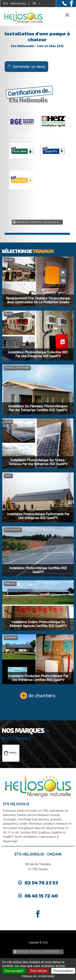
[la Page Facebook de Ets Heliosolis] (70, 6)
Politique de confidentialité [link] (38, 976)
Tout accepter (14, 971)
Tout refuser (39, 971)
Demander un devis (29, 67)
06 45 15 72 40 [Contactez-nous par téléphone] (41, 896)
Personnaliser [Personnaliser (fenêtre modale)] (63, 971)
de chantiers (42, 696)
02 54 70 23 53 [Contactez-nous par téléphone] (41, 883)
